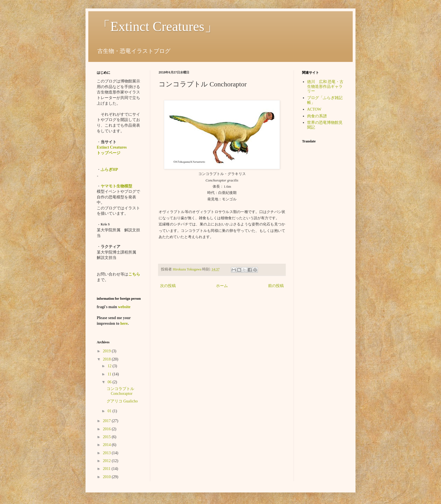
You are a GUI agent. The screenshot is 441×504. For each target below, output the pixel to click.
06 (110, 382)
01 (110, 411)
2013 (107, 453)
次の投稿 (168, 286)
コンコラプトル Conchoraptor (120, 391)
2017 (107, 421)
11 (110, 374)
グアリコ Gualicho (122, 401)
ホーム (222, 286)
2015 (107, 437)
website (124, 307)
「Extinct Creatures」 (157, 26)
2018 (107, 359)
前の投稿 (276, 286)
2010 (107, 477)
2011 (107, 469)
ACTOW (314, 109)
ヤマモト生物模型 (116, 186)
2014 (107, 445)
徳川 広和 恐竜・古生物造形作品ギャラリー (325, 87)
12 (110, 366)
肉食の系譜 (317, 116)
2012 (107, 461)
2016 (107, 429)
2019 (107, 351)
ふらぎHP (109, 170)
